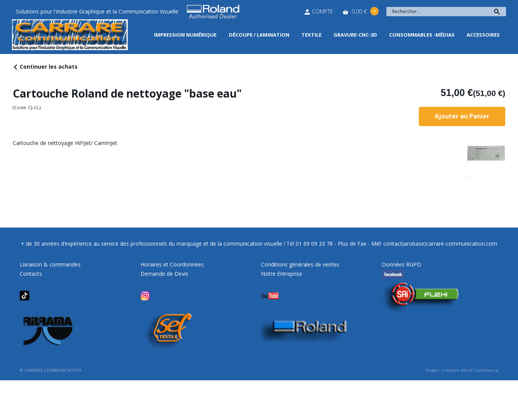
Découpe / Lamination (259, 35)
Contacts (31, 274)
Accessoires (483, 35)
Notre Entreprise (282, 274)
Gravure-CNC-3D (355, 35)
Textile (311, 35)
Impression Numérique (185, 35)
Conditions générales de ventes (300, 264)
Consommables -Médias (422, 35)
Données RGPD (401, 264)
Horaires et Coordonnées (172, 264)
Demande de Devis (164, 274)
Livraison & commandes (50, 264)
